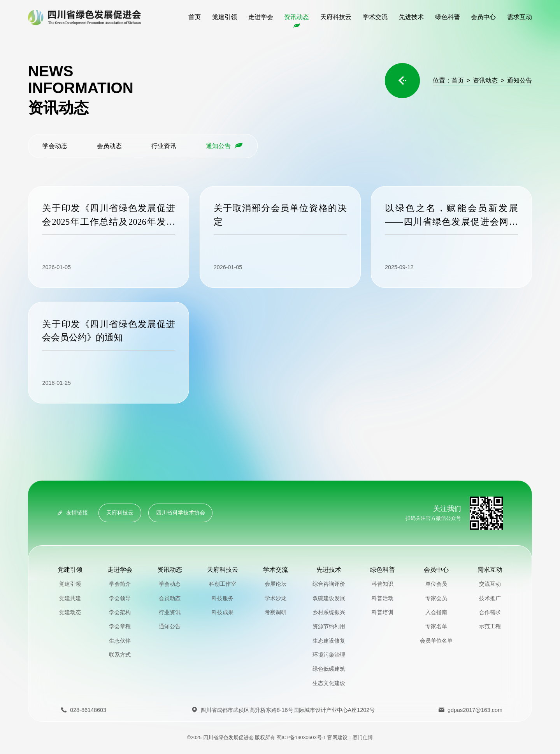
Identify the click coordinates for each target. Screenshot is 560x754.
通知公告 (520, 80)
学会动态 (57, 146)
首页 (458, 80)
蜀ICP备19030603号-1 (301, 738)
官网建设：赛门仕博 (350, 738)
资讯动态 (489, 80)
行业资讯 (166, 146)
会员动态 (111, 146)
